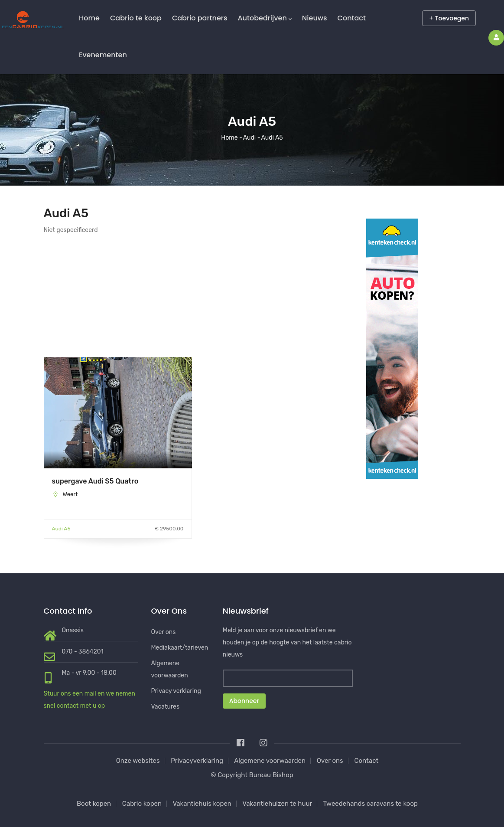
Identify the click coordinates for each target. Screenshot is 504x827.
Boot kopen (94, 804)
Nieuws (315, 18)
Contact (352, 18)
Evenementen (103, 55)
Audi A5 (61, 529)
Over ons (164, 632)
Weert (70, 494)
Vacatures (166, 707)
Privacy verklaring (176, 691)
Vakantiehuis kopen (202, 804)
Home (89, 18)
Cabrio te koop (136, 18)
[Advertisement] (118, 297)
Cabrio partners (200, 18)
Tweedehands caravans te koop (371, 804)
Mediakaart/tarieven (180, 648)
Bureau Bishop (271, 775)
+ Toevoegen (449, 18)
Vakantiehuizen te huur (277, 804)
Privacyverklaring (197, 761)
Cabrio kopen (142, 804)
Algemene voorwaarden (270, 761)
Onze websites (138, 761)
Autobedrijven (264, 18)
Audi (249, 138)
